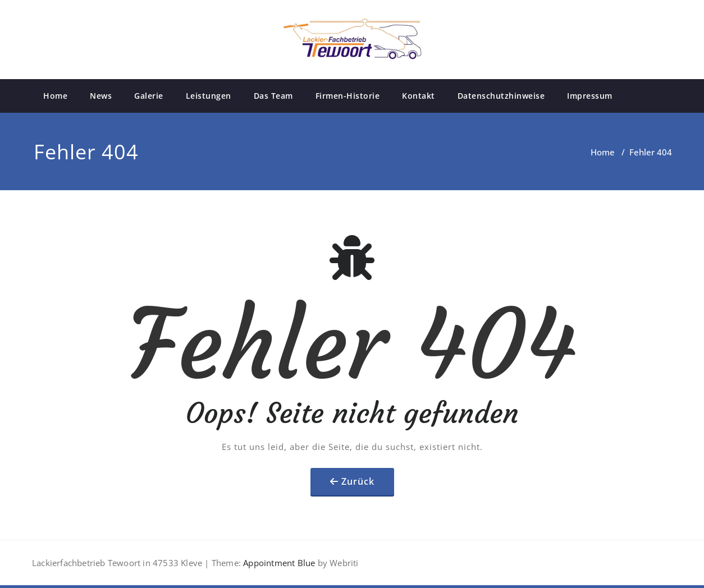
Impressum (590, 96)
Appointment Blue (278, 563)
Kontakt (419, 96)
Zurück (358, 481)
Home (55, 96)
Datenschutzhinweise (501, 96)
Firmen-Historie (348, 96)
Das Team (273, 96)
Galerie (149, 96)
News (101, 96)
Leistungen (209, 96)
